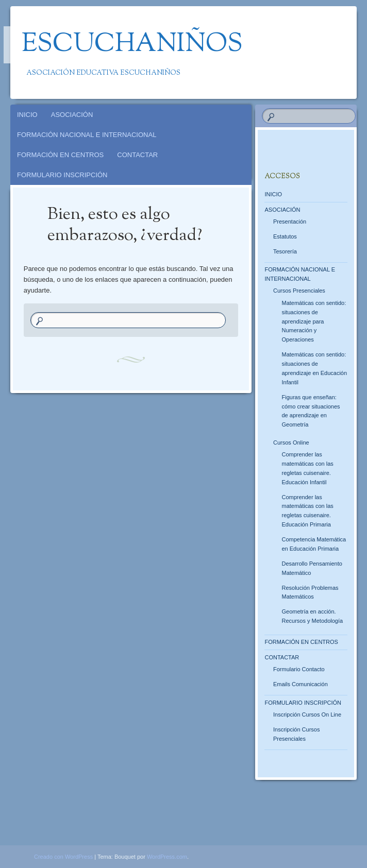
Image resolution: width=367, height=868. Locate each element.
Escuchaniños (132, 45)
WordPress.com (167, 857)
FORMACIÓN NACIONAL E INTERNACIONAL (87, 135)
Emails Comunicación (301, 684)
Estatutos (285, 236)
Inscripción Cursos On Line (307, 714)
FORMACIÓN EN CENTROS (60, 155)
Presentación (290, 222)
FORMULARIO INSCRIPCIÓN (62, 175)
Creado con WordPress (63, 857)
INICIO (27, 115)
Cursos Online (291, 442)
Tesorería (285, 251)
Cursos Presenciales (299, 291)
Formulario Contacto (299, 669)
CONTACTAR (137, 155)
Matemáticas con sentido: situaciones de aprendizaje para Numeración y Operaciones (314, 321)
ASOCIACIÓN (72, 115)
